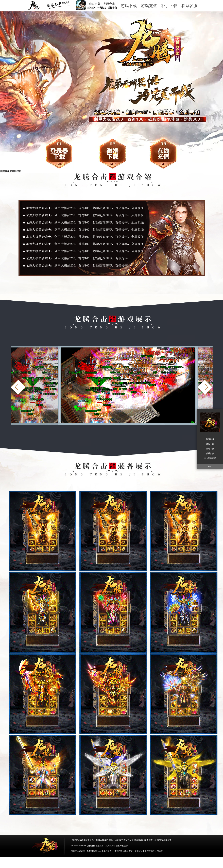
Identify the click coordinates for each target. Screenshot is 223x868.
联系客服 (189, 6)
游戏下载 (129, 6)
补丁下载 (169, 6)
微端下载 (108, 152)
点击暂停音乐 (210, 458)
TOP (210, 466)
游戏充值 (149, 6)
